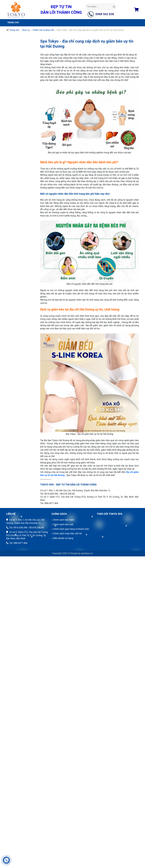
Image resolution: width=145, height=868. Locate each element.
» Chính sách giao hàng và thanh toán (70, 529)
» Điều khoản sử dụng (62, 538)
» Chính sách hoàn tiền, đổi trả (67, 534)
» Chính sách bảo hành (63, 520)
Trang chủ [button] (13, 23)
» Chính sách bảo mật (62, 524)
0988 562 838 (105, 14)
